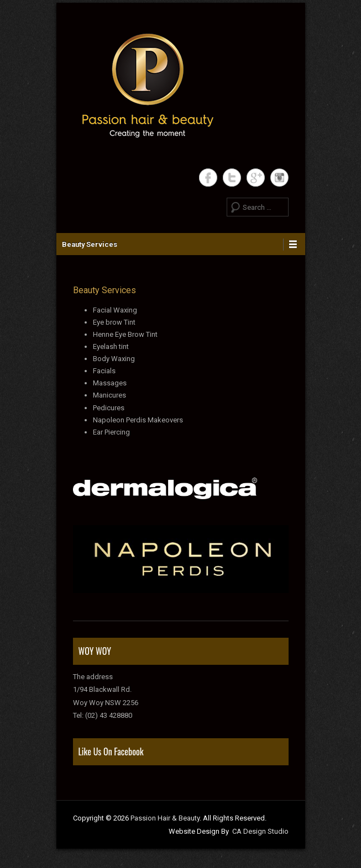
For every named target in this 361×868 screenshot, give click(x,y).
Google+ (256, 178)
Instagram (279, 178)
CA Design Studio (260, 831)
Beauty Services (90, 244)
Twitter (232, 178)
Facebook (208, 178)
